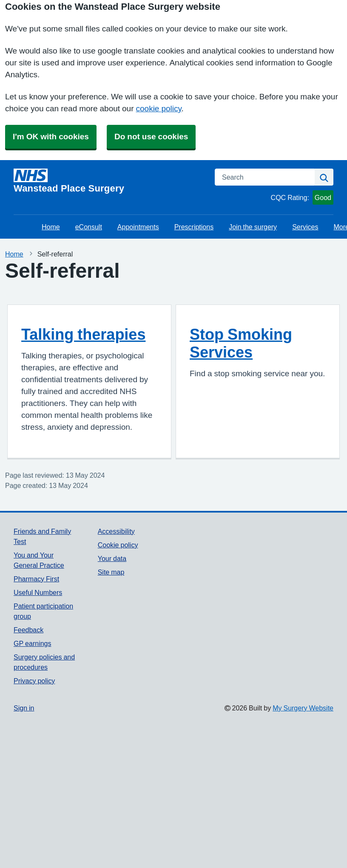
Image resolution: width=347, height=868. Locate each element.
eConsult (89, 227)
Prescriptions (194, 227)
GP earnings (33, 643)
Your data (112, 558)
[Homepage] (109, 181)
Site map (111, 572)
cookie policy (159, 108)
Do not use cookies (151, 137)
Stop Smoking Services (241, 343)
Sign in (24, 708)
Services (305, 227)
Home (51, 227)
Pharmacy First (36, 579)
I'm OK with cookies (51, 137)
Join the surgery (253, 227)
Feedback (28, 630)
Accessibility (116, 531)
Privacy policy (34, 681)
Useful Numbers (38, 592)
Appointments (138, 227)
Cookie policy (118, 545)
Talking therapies (83, 334)
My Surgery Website (303, 708)
